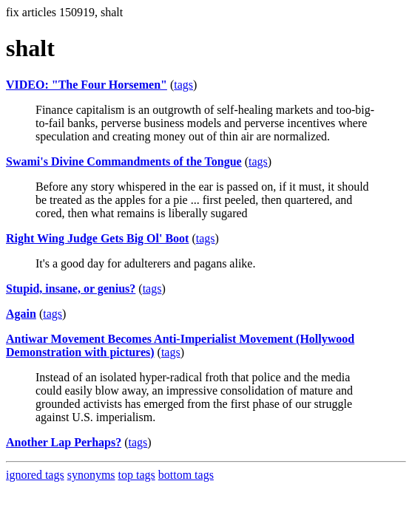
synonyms (91, 475)
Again (21, 314)
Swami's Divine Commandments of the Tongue (124, 161)
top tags (137, 475)
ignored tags (35, 475)
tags (183, 85)
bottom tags (186, 475)
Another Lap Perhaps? (64, 442)
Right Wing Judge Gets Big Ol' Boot (97, 238)
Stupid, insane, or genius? (71, 289)
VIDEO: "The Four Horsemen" (87, 85)
